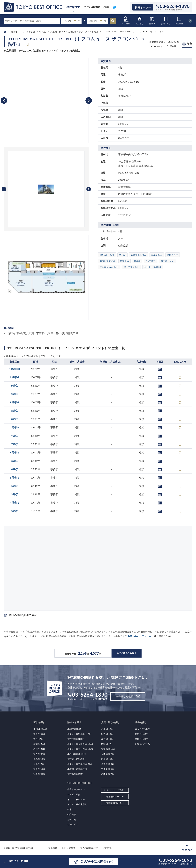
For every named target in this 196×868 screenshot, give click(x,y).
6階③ (15, 469)
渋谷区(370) (39, 754)
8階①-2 (15, 402)
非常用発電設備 (107, 261)
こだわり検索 (92, 7)
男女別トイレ (167, 261)
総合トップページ (76, 789)
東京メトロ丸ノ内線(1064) (80, 749)
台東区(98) (39, 764)
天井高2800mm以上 (109, 267)
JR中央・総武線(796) (77, 769)
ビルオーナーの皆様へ (115, 790)
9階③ (15, 394)
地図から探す (142, 739)
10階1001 (15, 369)
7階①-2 (15, 427)
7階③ (15, 444)
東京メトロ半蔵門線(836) (79, 764)
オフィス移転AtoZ (76, 800)
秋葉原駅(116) (108, 749)
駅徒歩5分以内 (107, 255)
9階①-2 (15, 377)
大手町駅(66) (107, 769)
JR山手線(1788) (75, 729)
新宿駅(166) (107, 739)
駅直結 (122, 255)
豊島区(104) (39, 759)
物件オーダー (143, 7)
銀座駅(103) (107, 759)
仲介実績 (72, 814)
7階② (15, 436)
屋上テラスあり (131, 267)
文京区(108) (39, 769)
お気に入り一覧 (143, 744)
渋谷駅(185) (107, 734)
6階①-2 (15, 453)
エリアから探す (143, 729)
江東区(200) (39, 774)
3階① (15, 511)
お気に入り (166, 20)
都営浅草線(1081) (76, 739)
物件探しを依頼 (124, 696)
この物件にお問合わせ (97, 861)
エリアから (126, 20)
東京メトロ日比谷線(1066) (80, 744)
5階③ (15, 494)
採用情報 (107, 848)
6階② (15, 461)
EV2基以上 (157, 255)
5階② (15, 486)
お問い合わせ (69, 848)
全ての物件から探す (127, 653)
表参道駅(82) (107, 764)
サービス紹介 (74, 794)
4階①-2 (15, 503)
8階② (15, 411)
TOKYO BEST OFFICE (23, 848)
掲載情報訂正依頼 (115, 803)
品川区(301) (39, 749)
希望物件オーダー (115, 797)
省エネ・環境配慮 (153, 267)
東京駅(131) (107, 729)
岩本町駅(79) (107, 774)
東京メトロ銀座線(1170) (79, 734)
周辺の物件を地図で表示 (23, 615)
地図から (152, 20)
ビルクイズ (73, 824)
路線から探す (142, 734)
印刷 (190, 44)
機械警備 (124, 261)
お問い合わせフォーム (139, 636)
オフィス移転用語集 (77, 804)
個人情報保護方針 (89, 848)
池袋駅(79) (106, 744)
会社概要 (53, 848)
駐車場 (137, 261)
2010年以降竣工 (139, 255)
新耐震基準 (173, 255)
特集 (106, 7)
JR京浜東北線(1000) (77, 754)
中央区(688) (39, 734)
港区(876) (38, 739)
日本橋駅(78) (107, 754)
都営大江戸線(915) (76, 759)
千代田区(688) (40, 729)
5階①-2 (15, 478)
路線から (140, 20)
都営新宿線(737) (75, 774)
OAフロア (151, 261)
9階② (15, 386)
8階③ (15, 419)
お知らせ (72, 820)
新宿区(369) (39, 744)
